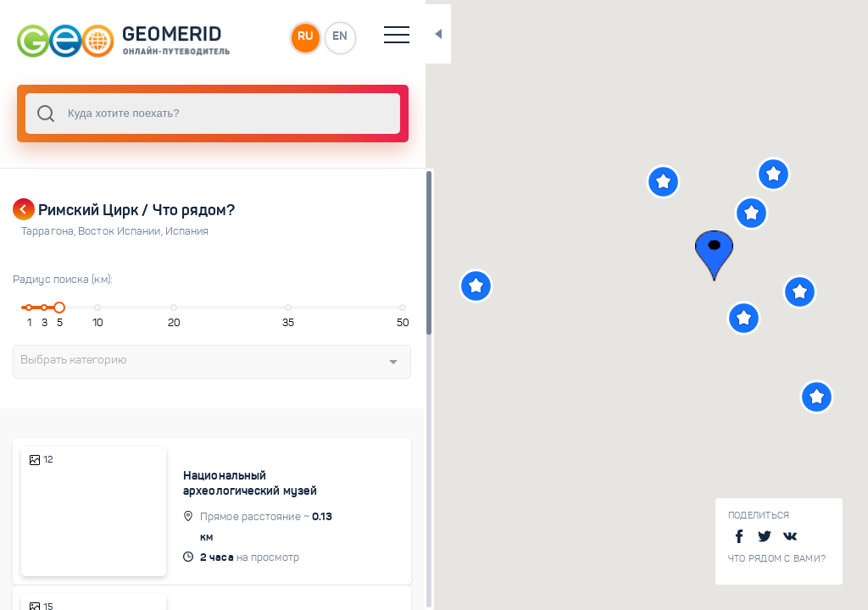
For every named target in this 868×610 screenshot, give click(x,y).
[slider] (63, 308)
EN (372, 37)
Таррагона (50, 231)
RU (336, 37)
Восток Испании (122, 231)
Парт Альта (226, 602)
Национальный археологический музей (262, 483)
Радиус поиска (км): (63, 280)
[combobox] (229, 114)
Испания (187, 231)
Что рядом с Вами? (777, 559)
